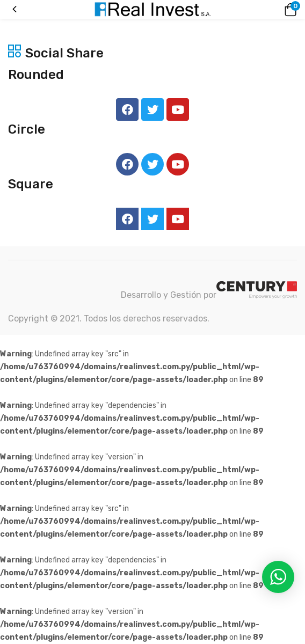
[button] (289, 10)
